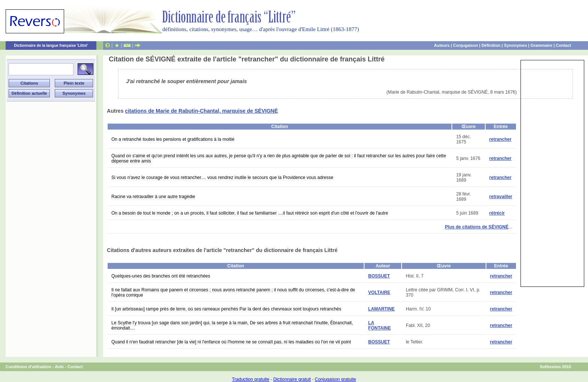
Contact (563, 45)
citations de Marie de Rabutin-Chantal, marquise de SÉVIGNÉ (201, 111)
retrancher (500, 139)
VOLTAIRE (379, 292)
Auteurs (442, 45)
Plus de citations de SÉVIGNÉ (477, 227)
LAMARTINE (382, 309)
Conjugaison (466, 45)
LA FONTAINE (379, 325)
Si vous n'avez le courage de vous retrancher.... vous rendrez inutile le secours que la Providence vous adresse (222, 178)
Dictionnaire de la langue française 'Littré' (51, 46)
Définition (491, 45)
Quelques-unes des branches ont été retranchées (161, 276)
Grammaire (541, 45)
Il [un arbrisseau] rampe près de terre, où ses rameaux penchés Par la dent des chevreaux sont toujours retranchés (226, 309)
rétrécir (497, 213)
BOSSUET (379, 276)
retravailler (501, 197)
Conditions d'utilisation (28, 367)
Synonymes (516, 45)
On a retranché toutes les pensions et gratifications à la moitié (173, 139)
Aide (59, 367)
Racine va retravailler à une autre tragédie (153, 197)
